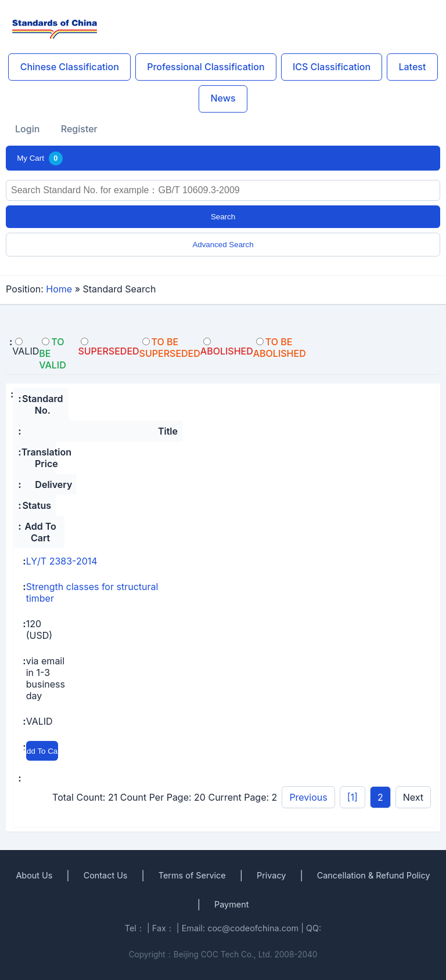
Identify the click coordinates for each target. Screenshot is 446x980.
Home (59, 289)
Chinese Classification (70, 67)
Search (223, 217)
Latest (412, 67)
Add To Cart (42, 751)
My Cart (40, 158)
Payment (231, 904)
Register (79, 129)
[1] (353, 797)
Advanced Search (223, 245)
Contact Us (106, 875)
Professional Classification (206, 67)
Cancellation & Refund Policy (374, 875)
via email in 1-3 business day (46, 678)
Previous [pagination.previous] (308, 797)
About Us (34, 875)
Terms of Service (192, 875)
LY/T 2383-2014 (62, 561)
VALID (39, 721)
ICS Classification (332, 67)
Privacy (271, 875)
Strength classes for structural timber (92, 592)
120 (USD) (39, 630)
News (223, 98)
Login (27, 129)
